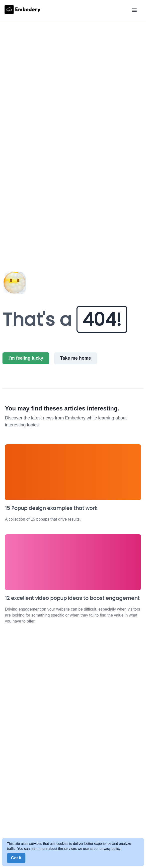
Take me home (75, 358)
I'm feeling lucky (26, 358)
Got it (16, 858)
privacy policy (110, 849)
